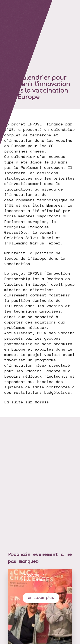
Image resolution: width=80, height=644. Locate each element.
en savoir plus (41, 598)
